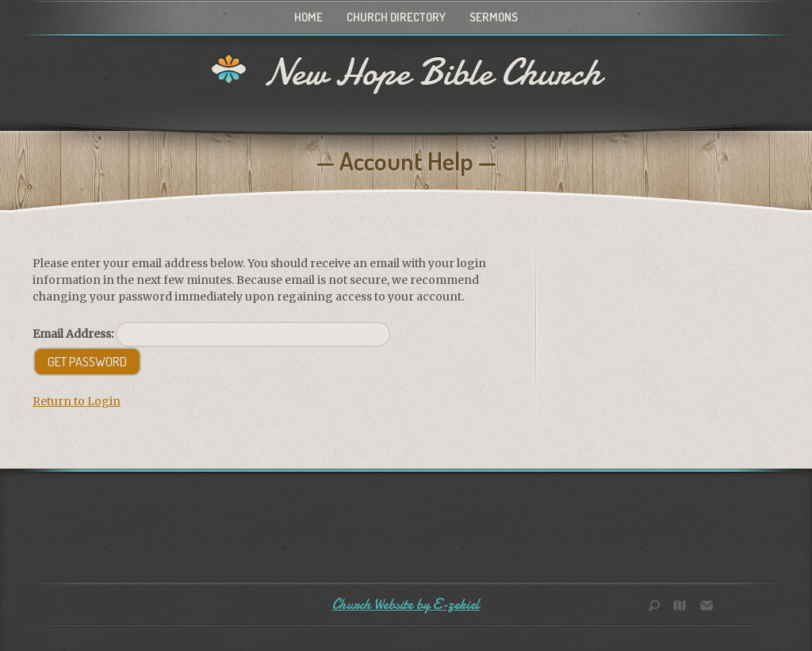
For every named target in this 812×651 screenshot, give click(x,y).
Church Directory (396, 17)
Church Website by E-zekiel (406, 605)
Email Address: (73, 334)
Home (308, 17)
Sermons (494, 17)
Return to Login (77, 401)
